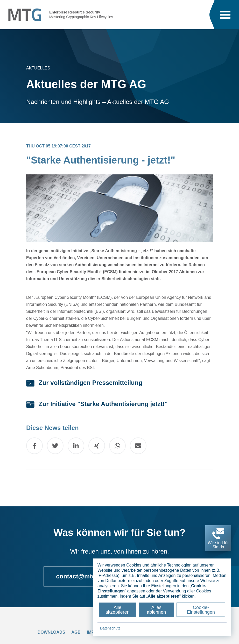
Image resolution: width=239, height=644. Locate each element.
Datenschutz (110, 628)
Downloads (51, 632)
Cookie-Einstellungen (201, 610)
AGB (76, 632)
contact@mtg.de (80, 576)
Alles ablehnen (156, 610)
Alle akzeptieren (118, 610)
